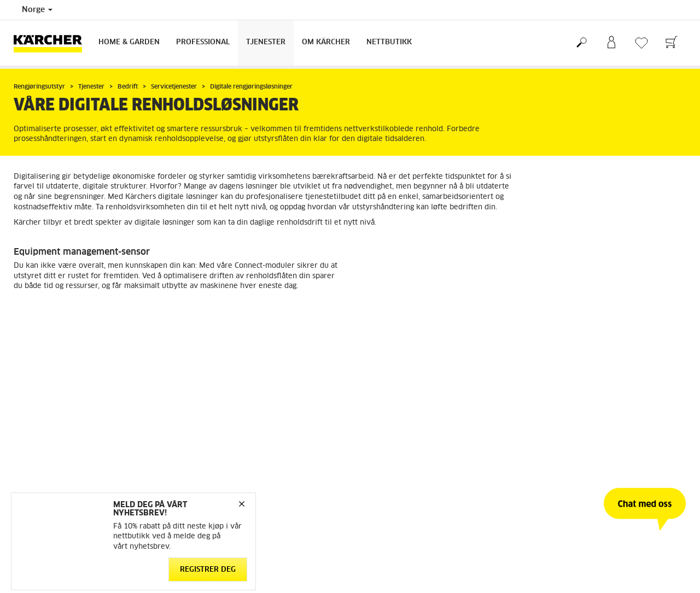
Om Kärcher (326, 42)
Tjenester (266, 42)
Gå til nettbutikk (40, 390)
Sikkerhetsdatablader (393, 443)
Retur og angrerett (43, 416)
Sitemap (544, 443)
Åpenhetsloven (555, 403)
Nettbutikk (389, 42)
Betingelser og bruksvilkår (57, 403)
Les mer (40, 316)
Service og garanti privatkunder (410, 430)
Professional (203, 42)
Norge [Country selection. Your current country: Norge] (37, 10)
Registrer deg (208, 570)
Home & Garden (129, 42)
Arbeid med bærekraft (567, 390)
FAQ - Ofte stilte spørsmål (401, 403)
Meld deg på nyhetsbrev (571, 416)
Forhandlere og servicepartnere (410, 416)
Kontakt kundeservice (393, 390)
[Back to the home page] (52, 43)
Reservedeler (35, 430)
